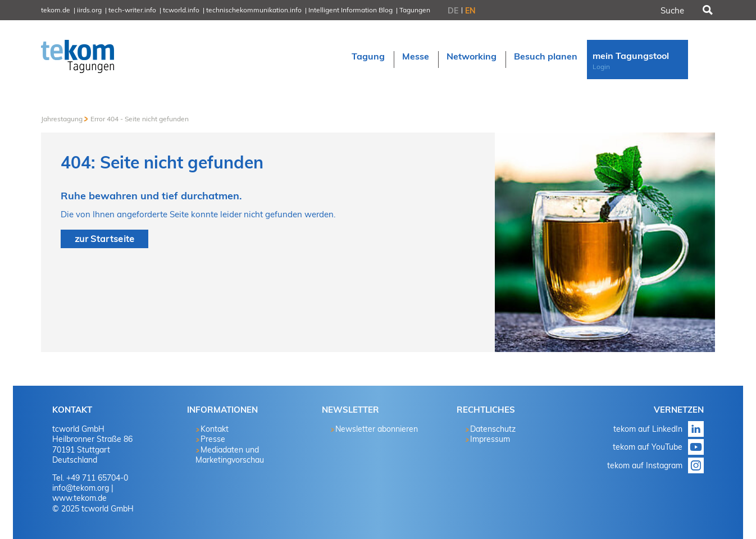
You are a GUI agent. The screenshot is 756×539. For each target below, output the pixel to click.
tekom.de (56, 10)
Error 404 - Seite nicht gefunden (140, 119)
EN (470, 11)
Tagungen (415, 10)
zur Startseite (104, 239)
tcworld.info (181, 10)
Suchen (707, 10)
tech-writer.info (132, 10)
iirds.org (89, 10)
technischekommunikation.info (254, 10)
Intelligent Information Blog (350, 10)
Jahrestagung (62, 119)
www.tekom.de (79, 498)
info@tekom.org (81, 488)
